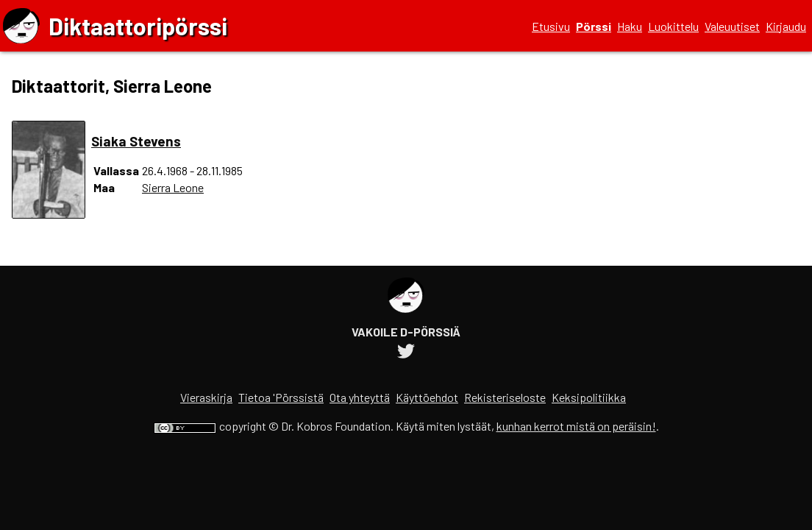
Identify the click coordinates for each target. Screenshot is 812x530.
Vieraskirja (206, 397)
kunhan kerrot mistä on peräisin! (576, 426)
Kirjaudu (786, 26)
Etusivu (551, 26)
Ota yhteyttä (360, 397)
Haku (630, 26)
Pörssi (594, 26)
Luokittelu (673, 26)
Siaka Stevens (136, 141)
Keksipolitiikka (589, 397)
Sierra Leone (173, 187)
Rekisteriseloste (505, 397)
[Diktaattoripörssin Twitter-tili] (406, 353)
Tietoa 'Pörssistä (281, 397)
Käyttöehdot (427, 397)
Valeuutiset (732, 26)
